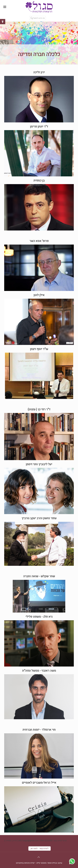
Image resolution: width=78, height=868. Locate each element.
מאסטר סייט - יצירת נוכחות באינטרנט (31, 863)
